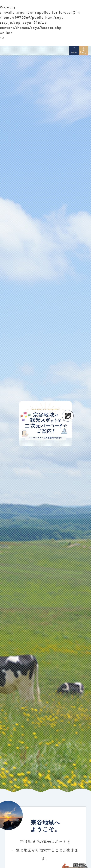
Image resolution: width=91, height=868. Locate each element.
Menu (74, 50)
